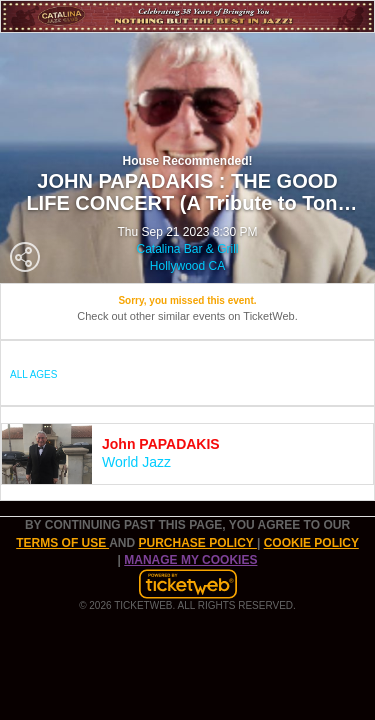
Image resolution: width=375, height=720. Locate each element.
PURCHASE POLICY (197, 543)
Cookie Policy (311, 543)
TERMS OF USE (62, 543)
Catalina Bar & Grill (187, 249)
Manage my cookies (190, 560)
